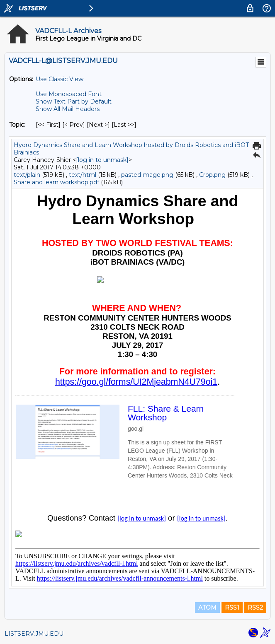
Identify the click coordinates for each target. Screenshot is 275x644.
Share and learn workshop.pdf (56, 182)
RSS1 (232, 608)
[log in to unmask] (102, 160)
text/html (83, 175)
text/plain (27, 175)
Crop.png (212, 175)
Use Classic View (60, 79)
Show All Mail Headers (68, 109)
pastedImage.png (147, 175)
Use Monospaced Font (69, 94)
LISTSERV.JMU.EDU (34, 634)
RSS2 (255, 608)
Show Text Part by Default (74, 101)
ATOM (207, 608)
